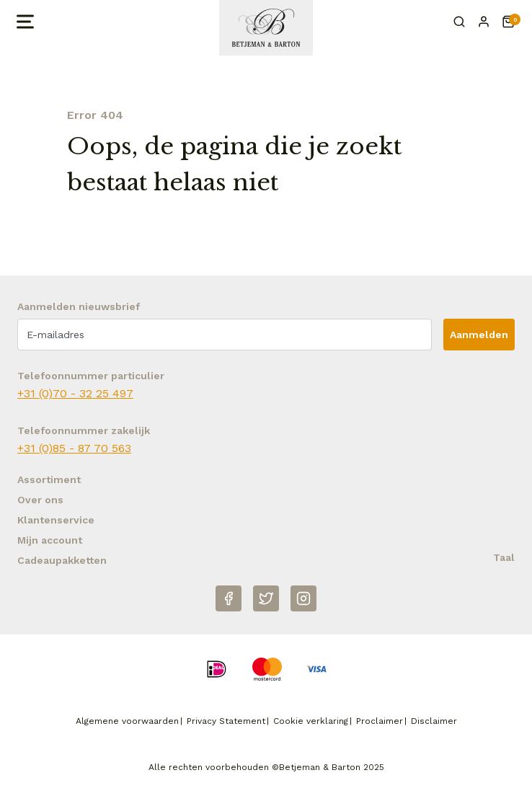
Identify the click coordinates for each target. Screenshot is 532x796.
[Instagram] (303, 598)
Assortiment (49, 479)
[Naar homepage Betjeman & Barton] (266, 28)
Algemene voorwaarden (127, 721)
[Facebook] (229, 598)
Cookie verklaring (311, 721)
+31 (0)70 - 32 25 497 (75, 393)
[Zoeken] (459, 22)
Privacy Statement (226, 721)
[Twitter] (266, 598)
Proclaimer (380, 721)
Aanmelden (479, 335)
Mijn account (50, 540)
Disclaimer (434, 721)
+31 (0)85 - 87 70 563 (74, 448)
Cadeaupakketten (62, 560)
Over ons (40, 500)
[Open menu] (24, 22)
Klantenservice (56, 520)
